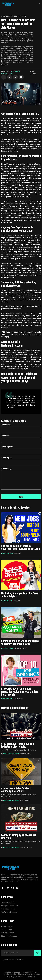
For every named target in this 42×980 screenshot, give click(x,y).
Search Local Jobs (8, 902)
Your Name (6, 425)
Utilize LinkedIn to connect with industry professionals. (18, 745)
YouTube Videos (8, 933)
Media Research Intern (11, 754)
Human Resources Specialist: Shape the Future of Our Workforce (20, 642)
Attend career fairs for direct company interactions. (16, 790)
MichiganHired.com (9, 366)
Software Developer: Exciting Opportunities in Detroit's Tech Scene (21, 547)
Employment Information (11, 72)
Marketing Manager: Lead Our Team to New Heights (20, 595)
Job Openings (7, 930)
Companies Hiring (8, 909)
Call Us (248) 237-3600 (16, 977)
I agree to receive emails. (13, 959)
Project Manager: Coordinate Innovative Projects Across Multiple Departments (20, 692)
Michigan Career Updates (13, 16)
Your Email (5, 436)
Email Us (32, 977)
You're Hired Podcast (9, 912)
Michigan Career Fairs (10, 906)
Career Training (7, 927)
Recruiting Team (7, 553)
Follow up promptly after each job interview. (19, 837)
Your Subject (6, 458)
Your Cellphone (7, 447)
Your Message (7, 469)
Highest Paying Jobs (9, 936)
